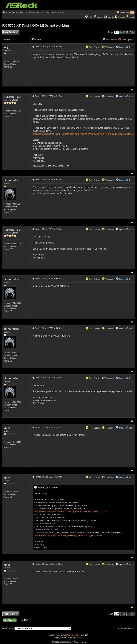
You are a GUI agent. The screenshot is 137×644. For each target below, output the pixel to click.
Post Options (93, 47)
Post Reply (10, 32)
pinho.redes (12, 180)
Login (132, 17)
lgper (8, 428)
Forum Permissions (126, 629)
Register (122, 17)
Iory (7, 47)
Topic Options (126, 40)
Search (100, 17)
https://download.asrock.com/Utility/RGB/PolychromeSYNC (62, 536)
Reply (131, 47)
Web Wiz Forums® (71, 635)
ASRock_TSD (13, 97)
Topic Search (110, 40)
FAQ (90, 17)
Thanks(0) (108, 47)
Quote (122, 47)
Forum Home (11, 12)
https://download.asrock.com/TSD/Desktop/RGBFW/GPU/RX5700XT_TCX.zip (71, 512)
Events (109, 17)
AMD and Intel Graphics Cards (50, 12)
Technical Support (27, 12)
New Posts (125, 12)
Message (37, 39)
